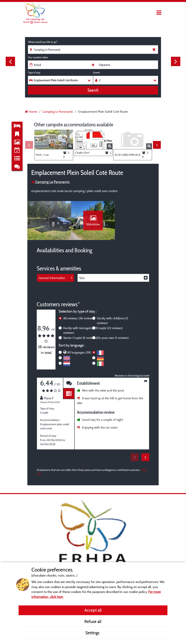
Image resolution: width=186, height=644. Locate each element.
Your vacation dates (38, 57)
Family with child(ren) (113, 321)
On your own (113, 338)
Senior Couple (80, 338)
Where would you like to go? (43, 42)
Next (176, 61)
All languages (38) (79, 352)
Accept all (93, 610)
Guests (96, 73)
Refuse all (93, 621)
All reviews (79, 318)
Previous (10, 61)
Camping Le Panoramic (51, 182)
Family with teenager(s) (80, 330)
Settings (93, 633)
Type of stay (34, 73)
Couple (110, 328)
